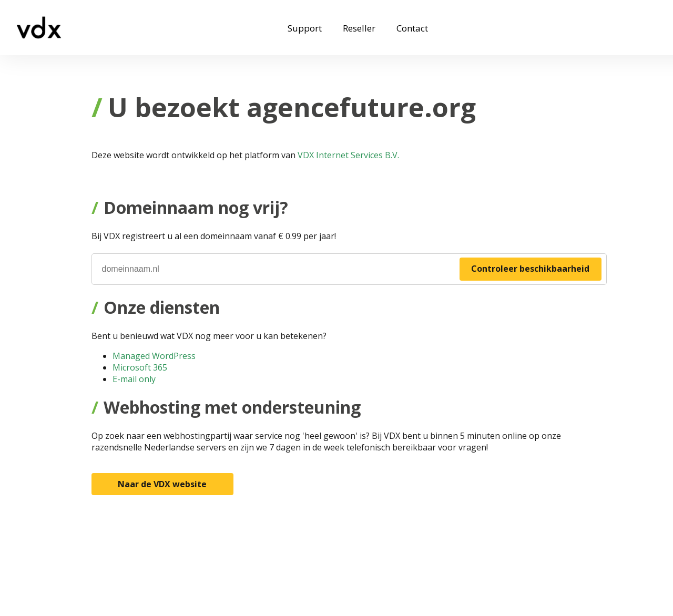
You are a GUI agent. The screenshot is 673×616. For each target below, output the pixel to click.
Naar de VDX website (162, 484)
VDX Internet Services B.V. (348, 155)
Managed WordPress (154, 356)
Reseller (359, 28)
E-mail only (134, 379)
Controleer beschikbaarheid (530, 269)
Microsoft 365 (140, 367)
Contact (412, 28)
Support (305, 28)
